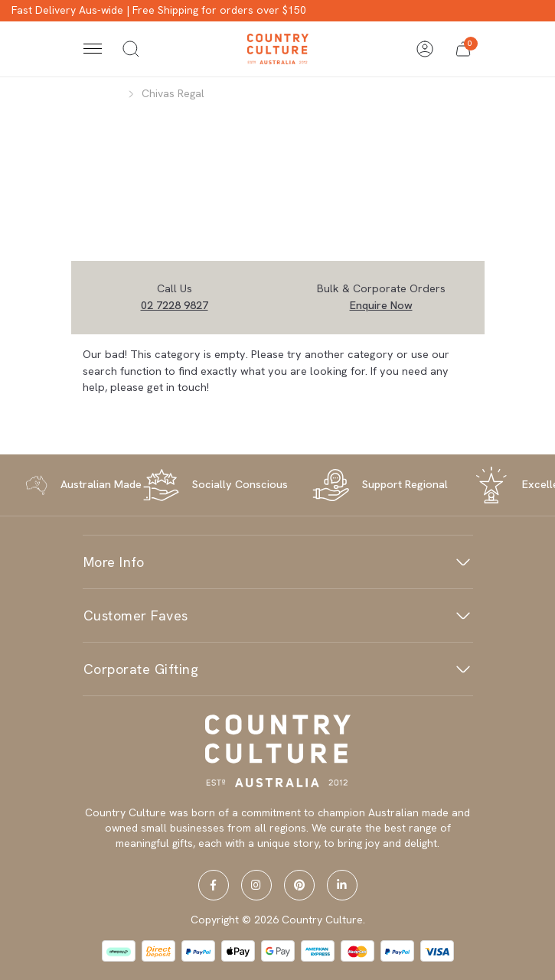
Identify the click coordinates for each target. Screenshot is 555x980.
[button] (463, 49)
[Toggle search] (131, 49)
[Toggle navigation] (93, 49)
